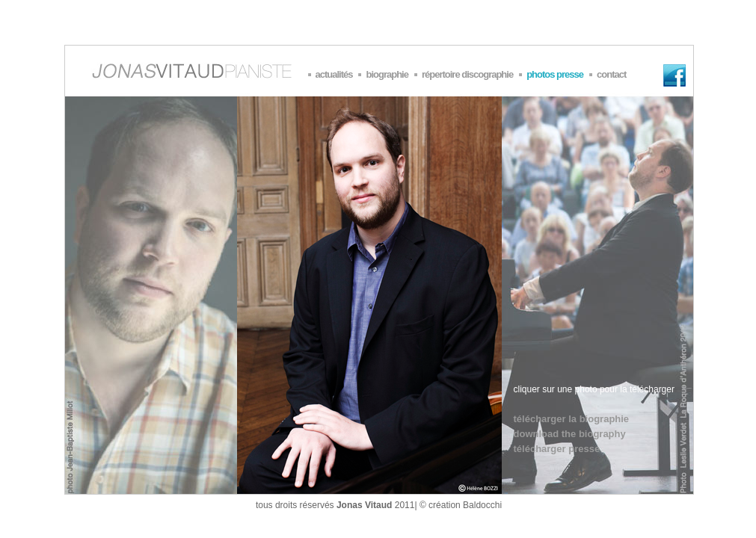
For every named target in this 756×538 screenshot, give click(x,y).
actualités (334, 74)
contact (611, 74)
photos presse (555, 74)
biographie (387, 74)
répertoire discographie (467, 74)
